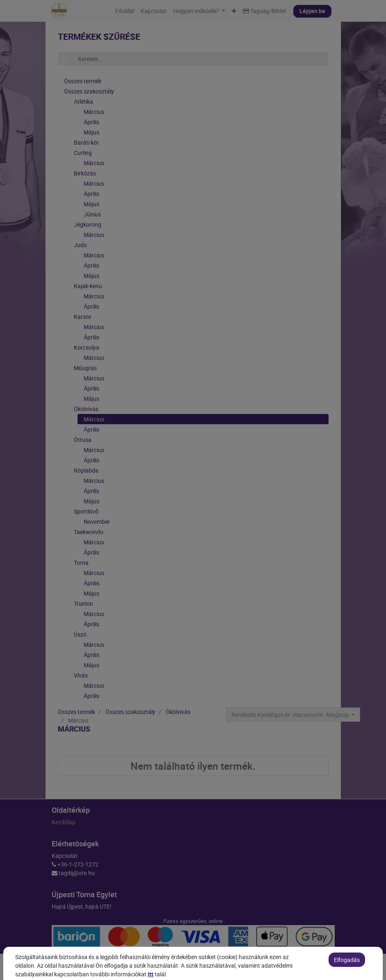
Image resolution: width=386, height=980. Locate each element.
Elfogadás (347, 972)
